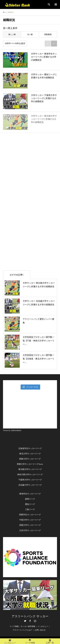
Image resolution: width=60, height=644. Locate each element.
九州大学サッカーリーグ (30, 530)
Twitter (25, 621)
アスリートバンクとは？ (23, 630)
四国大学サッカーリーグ (30, 525)
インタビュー (43, 626)
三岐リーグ (30, 509)
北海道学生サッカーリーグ (30, 448)
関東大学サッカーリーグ (30, 459)
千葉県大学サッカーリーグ (30, 480)
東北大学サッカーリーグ (30, 454)
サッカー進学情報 (28, 626)
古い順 (30, 34)
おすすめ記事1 (17, 275)
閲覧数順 (48, 34)
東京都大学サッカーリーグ (30, 469)
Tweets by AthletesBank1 (12, 430)
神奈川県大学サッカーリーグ (30, 474)
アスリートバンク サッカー (30, 616)
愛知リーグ (30, 504)
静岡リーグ (30, 499)
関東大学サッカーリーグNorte (30, 464)
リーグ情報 (14, 626)
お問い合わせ (40, 630)
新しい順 (12, 34)
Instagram (35, 621)
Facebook (30, 621)
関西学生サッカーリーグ (30, 515)
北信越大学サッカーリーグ (30, 485)
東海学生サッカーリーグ (30, 494)
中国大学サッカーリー (29, 520)
